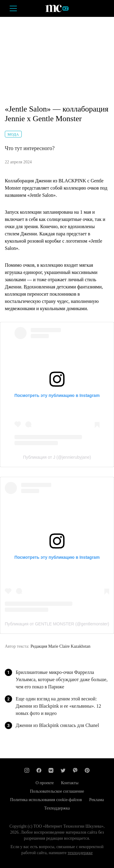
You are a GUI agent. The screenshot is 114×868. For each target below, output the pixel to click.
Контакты (70, 783)
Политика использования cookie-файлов (46, 800)
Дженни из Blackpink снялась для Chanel (57, 725)
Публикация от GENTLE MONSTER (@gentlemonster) (57, 624)
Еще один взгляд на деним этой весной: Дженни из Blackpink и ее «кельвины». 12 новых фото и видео (58, 706)
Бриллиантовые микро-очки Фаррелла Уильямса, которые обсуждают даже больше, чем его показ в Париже (62, 679)
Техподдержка (57, 808)
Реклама (97, 800)
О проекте (45, 783)
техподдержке (80, 853)
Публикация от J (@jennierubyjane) (57, 457)
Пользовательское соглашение (57, 791)
